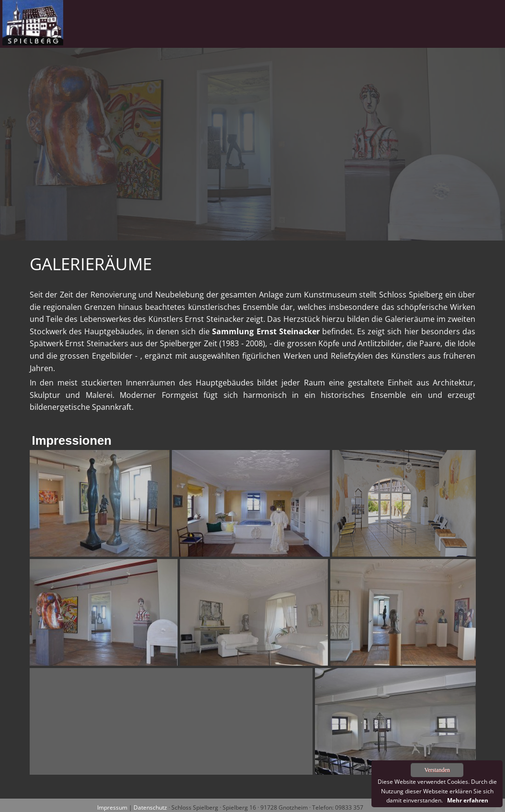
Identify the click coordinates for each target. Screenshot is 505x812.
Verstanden (437, 770)
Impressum (112, 807)
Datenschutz (150, 807)
